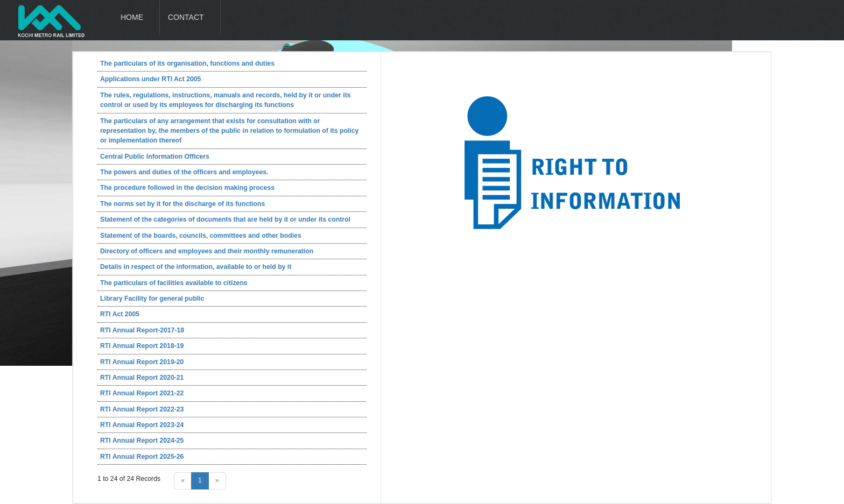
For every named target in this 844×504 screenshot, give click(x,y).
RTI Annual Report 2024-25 (142, 441)
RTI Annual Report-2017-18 (142, 330)
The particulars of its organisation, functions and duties (187, 63)
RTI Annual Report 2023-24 (142, 425)
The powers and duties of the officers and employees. (184, 172)
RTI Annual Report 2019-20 (142, 362)
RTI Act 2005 (120, 314)
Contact (186, 17)
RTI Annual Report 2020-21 (142, 378)
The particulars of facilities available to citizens (174, 283)
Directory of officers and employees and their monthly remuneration (207, 251)
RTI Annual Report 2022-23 (142, 409)
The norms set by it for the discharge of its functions (182, 204)
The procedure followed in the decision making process (187, 188)
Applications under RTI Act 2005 (150, 79)
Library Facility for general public (152, 299)
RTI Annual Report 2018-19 (142, 346)
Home (132, 17)
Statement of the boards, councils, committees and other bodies (201, 236)
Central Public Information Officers (155, 157)
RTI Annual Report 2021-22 (142, 393)
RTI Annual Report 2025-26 (142, 457)
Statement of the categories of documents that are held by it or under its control (225, 219)
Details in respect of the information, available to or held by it (196, 267)
